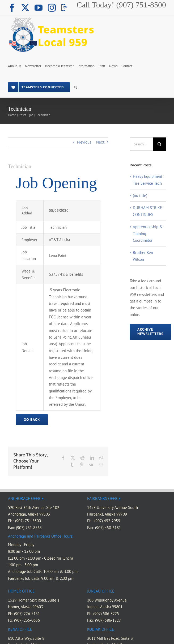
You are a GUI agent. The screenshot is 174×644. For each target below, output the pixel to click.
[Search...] (141, 144)
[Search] (159, 144)
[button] (75, 87)
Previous (84, 142)
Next (100, 142)
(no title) (140, 195)
